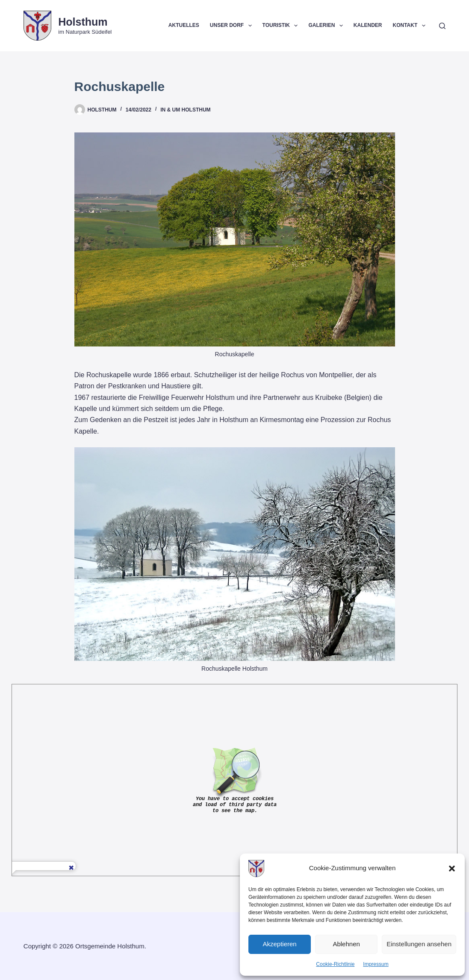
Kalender (368, 25)
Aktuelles (184, 25)
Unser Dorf (233, 26)
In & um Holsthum (185, 110)
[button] (452, 869)
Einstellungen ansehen (419, 944)
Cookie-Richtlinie (335, 964)
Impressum (376, 964)
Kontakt (410, 26)
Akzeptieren (279, 944)
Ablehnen (346, 944)
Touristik (282, 26)
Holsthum (83, 22)
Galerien (327, 26)
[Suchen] (442, 26)
